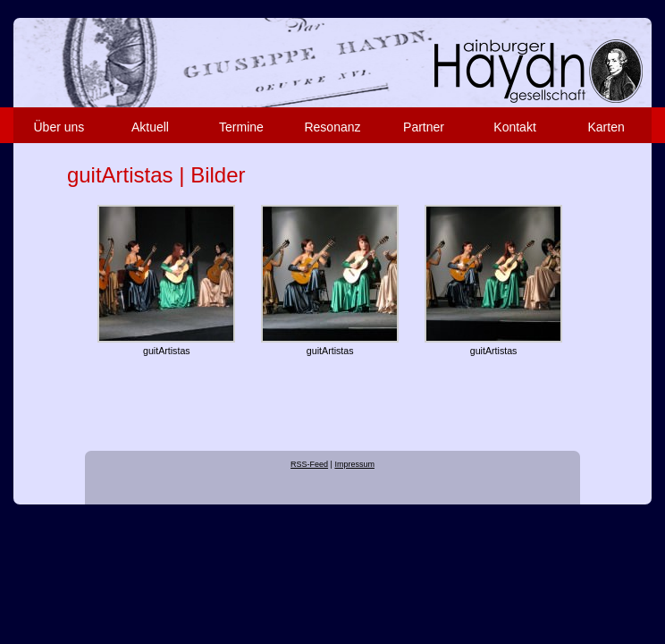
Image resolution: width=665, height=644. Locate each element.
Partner (424, 127)
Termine (241, 127)
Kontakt (514, 127)
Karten (606, 127)
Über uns (59, 127)
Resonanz (332, 127)
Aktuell (150, 127)
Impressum (354, 464)
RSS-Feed (309, 464)
